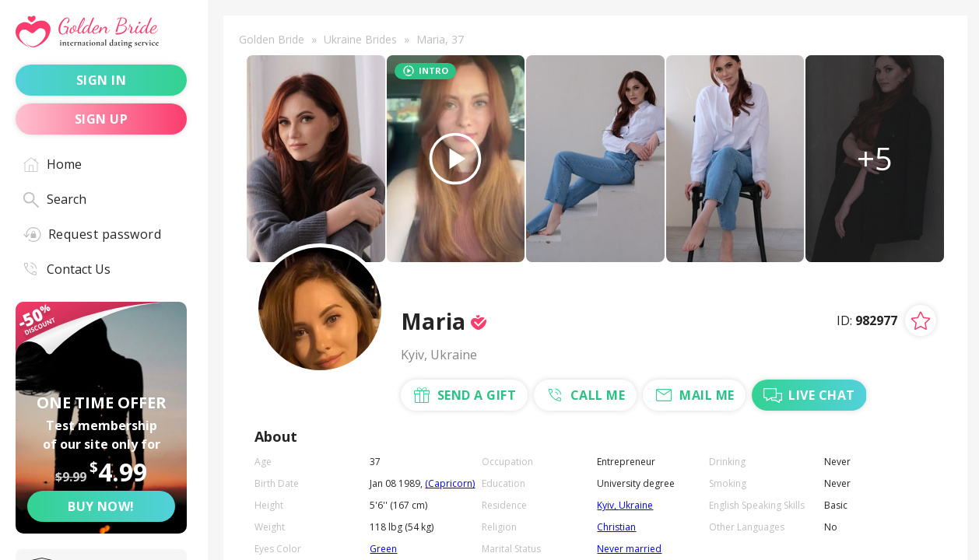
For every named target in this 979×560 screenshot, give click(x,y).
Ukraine (636, 505)
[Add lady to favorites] (921, 320)
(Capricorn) (450, 483)
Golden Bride (272, 39)
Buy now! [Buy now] (101, 506)
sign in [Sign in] (101, 80)
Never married (629, 549)
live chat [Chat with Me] (809, 395)
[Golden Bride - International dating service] (101, 32)
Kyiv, (608, 505)
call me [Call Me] (585, 395)
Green (383, 549)
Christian (616, 527)
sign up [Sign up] (101, 119)
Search (55, 199)
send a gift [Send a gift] (464, 395)
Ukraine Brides (360, 39)
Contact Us (67, 269)
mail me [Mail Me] (694, 395)
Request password (92, 234)
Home (53, 164)
